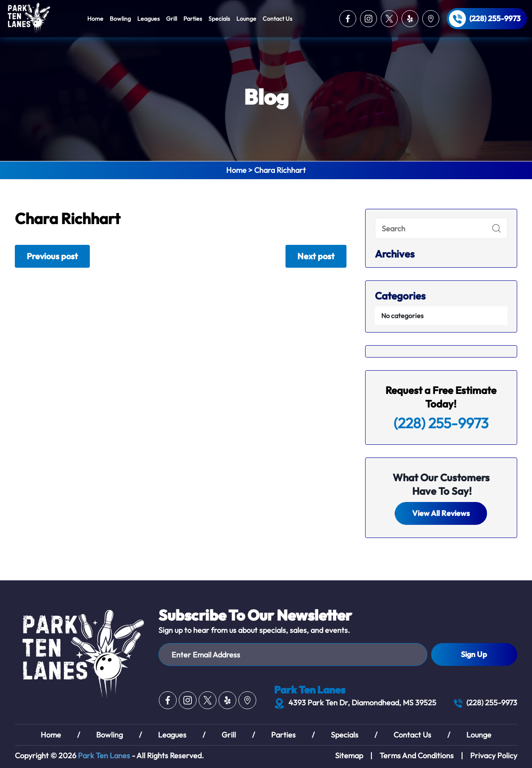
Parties (193, 19)
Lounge (246, 19)
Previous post (52, 256)
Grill (172, 19)
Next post (316, 256)
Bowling (120, 19)
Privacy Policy (494, 756)
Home (95, 19)
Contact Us (277, 19)
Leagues (148, 19)
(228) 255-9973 (495, 19)
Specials (219, 19)
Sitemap (349, 756)
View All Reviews (441, 513)
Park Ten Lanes (104, 756)
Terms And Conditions (417, 756)
